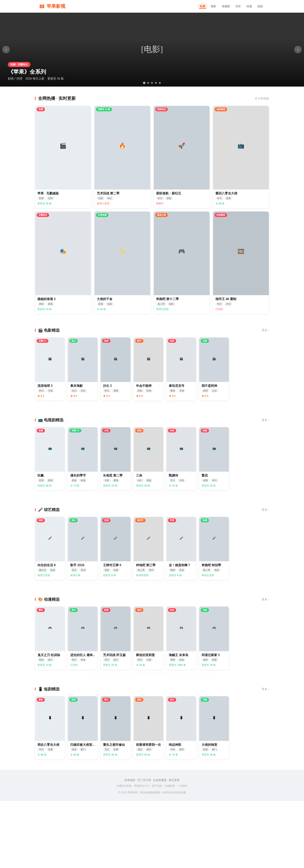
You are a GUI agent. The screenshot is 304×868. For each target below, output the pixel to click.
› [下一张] (296, 49)
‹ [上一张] (8, 49)
